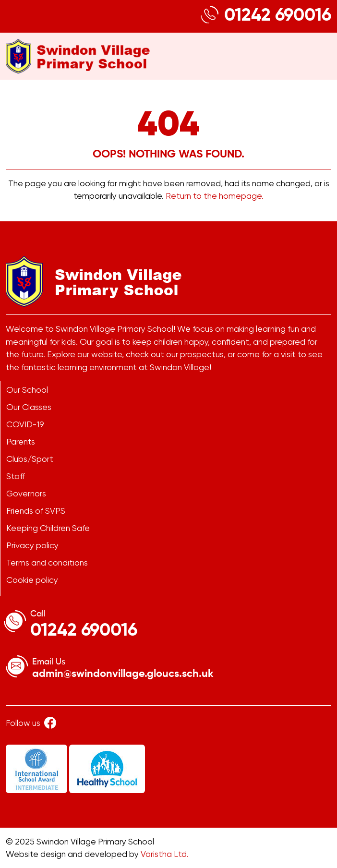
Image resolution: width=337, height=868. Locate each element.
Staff (16, 476)
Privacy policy (32, 545)
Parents (21, 442)
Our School (27, 390)
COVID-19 (25, 424)
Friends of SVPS (36, 511)
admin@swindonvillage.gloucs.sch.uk (123, 674)
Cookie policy (32, 580)
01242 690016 (278, 16)
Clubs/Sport (30, 459)
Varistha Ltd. (165, 854)
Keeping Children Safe (48, 528)
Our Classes (29, 407)
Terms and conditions (47, 563)
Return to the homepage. (215, 196)
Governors (26, 494)
